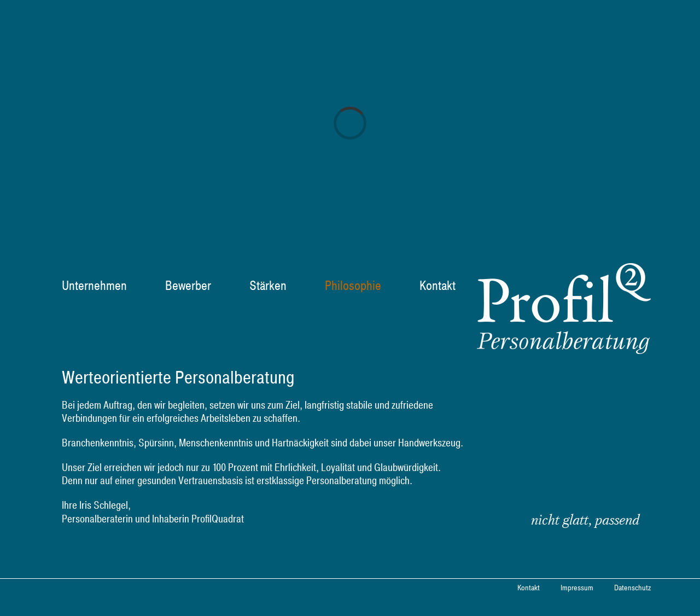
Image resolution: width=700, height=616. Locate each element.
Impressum (577, 588)
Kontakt (529, 588)
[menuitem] (101, 286)
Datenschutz (632, 588)
